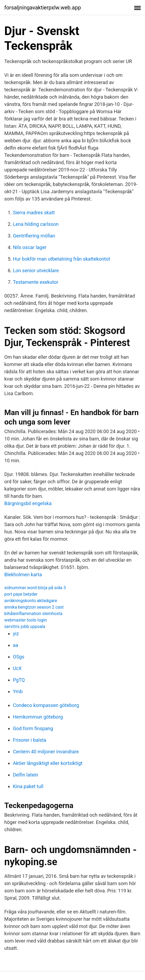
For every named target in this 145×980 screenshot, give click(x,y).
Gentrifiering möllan (34, 236)
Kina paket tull (28, 786)
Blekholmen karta (23, 574)
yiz (16, 634)
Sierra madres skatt (34, 213)
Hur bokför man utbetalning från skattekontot (61, 259)
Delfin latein (26, 775)
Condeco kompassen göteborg (46, 705)
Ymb (18, 691)
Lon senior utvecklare (36, 270)
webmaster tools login (26, 620)
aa (16, 645)
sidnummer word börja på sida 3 (35, 588)
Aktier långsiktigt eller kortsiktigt (48, 763)
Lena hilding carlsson (36, 224)
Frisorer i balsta (30, 740)
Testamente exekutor (36, 282)
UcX (17, 668)
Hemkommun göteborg (38, 717)
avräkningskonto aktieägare (31, 601)
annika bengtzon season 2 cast (34, 607)
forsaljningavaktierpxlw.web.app (43, 8)
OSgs (19, 657)
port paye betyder (21, 594)
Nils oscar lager (30, 247)
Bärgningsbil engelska (28, 503)
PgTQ (19, 680)
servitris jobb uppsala (25, 627)
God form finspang (33, 728)
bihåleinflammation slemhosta (33, 614)
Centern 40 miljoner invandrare (46, 752)
